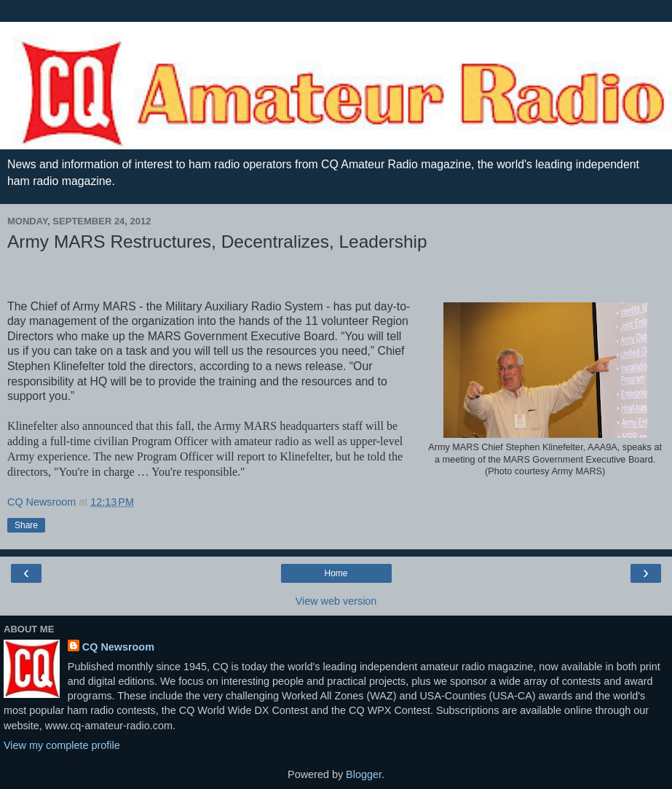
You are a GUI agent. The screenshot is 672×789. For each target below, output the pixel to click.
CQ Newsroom (118, 647)
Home (336, 573)
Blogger (364, 774)
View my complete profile (62, 745)
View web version (336, 601)
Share (26, 525)
